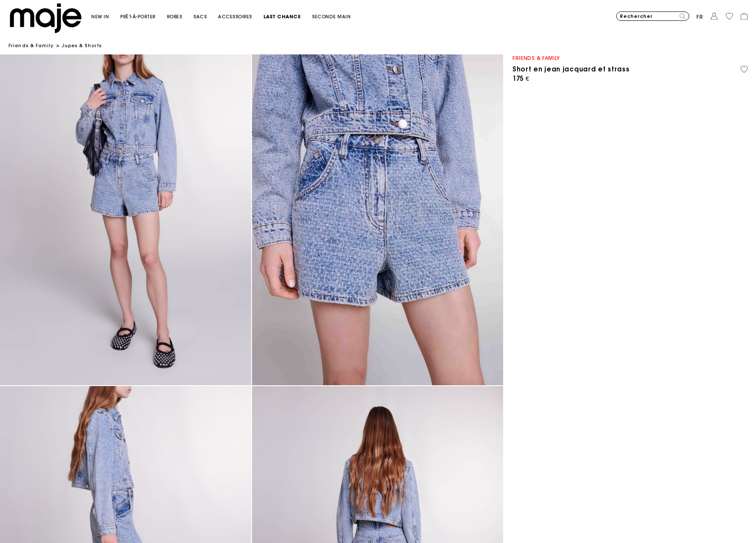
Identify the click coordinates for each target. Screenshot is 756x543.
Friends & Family (31, 45)
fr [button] (700, 17)
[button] (106, 17)
